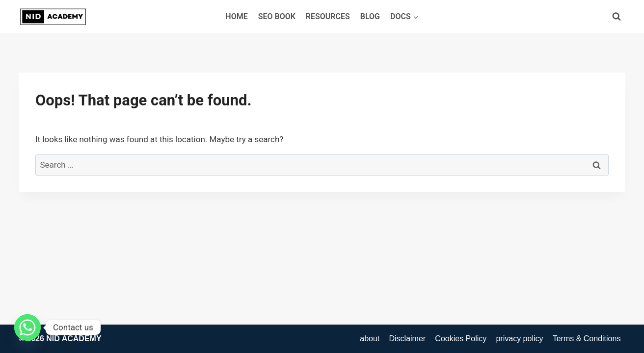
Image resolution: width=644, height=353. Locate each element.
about (370, 339)
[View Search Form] (617, 17)
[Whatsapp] (27, 328)
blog (370, 16)
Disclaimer (407, 339)
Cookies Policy (461, 339)
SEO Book (277, 16)
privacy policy (519, 339)
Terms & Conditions (587, 339)
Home (236, 16)
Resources (328, 16)
